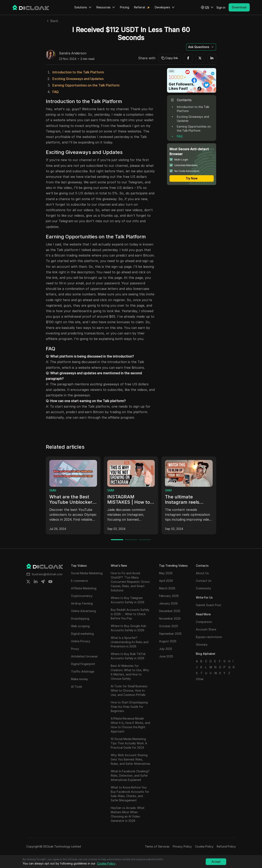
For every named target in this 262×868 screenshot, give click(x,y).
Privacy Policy (182, 846)
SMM (53, 490)
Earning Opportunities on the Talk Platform (86, 85)
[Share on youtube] (50, 582)
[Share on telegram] (43, 582)
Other (200, 679)
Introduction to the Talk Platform (78, 72)
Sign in (221, 7)
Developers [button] (165, 7)
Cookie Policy (204, 846)
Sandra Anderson (73, 53)
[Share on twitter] (28, 582)
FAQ (56, 92)
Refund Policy (226, 846)
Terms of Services (157, 846)
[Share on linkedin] (36, 582)
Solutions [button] (83, 7)
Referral (139, 7)
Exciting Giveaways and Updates (78, 79)
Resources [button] (106, 7)
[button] (207, 7)
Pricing (125, 7)
